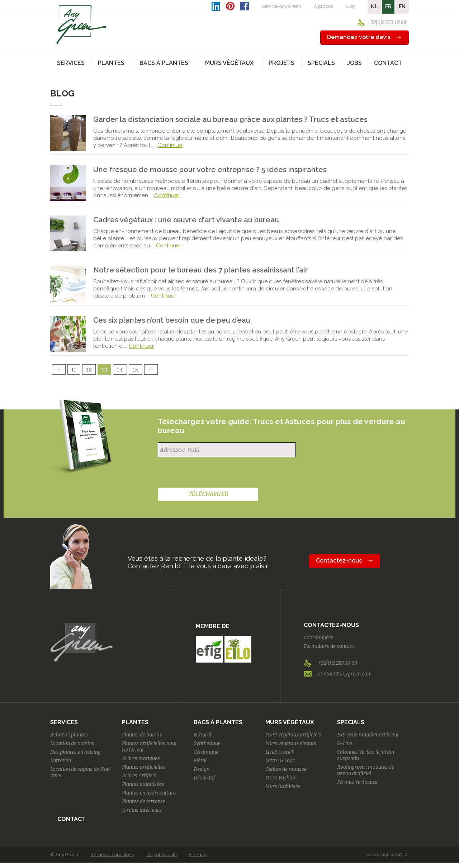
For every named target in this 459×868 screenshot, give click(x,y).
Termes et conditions (112, 855)
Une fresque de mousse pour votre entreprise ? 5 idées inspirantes (210, 170)
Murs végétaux (290, 722)
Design (202, 769)
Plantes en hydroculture (149, 793)
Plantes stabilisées (143, 784)
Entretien (61, 761)
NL (374, 6)
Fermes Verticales (357, 782)
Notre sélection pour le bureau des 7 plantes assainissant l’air (201, 270)
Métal (200, 761)
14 (120, 369)
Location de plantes (72, 743)
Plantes (135, 722)
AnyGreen (81, 25)
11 (74, 369)
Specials (351, 722)
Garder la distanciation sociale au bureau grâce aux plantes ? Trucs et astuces (230, 119)
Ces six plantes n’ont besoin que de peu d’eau (172, 320)
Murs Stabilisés (283, 786)
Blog (350, 6)
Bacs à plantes (218, 722)
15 (136, 369)
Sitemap (198, 855)
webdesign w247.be (387, 855)
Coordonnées (319, 638)
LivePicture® (280, 752)
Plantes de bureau (142, 735)
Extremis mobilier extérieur (368, 735)
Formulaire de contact (329, 646)
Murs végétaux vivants (291, 743)
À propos (323, 6)
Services (64, 722)
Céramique (206, 752)
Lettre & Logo (280, 761)
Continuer (170, 145)
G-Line (345, 743)
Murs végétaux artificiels (293, 735)
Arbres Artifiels (139, 776)
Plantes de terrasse (144, 801)
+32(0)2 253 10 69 (387, 22)
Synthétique (207, 743)
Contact (388, 63)
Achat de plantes (69, 735)
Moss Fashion (281, 778)
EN (402, 6)
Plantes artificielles (144, 767)
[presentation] (212, 473)
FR (388, 6)
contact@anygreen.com (345, 674)
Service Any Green (281, 6)
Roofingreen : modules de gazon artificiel (366, 770)
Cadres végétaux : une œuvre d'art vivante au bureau (186, 220)
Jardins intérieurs (142, 810)
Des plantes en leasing (75, 752)
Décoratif (204, 778)
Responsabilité (161, 855)
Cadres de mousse (286, 769)
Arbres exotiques (141, 758)
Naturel (202, 735)
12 (89, 369)
